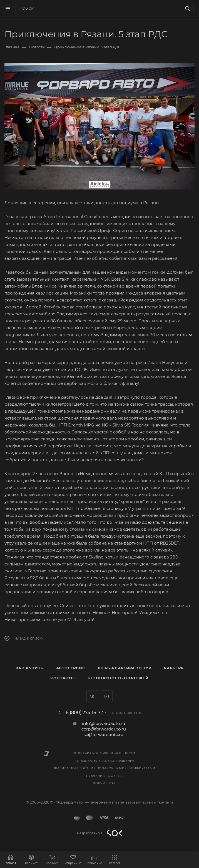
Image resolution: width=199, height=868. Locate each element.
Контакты (62, 678)
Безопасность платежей (118, 678)
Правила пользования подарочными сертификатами (104, 768)
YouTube (107, 696)
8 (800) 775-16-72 (84, 713)
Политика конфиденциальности (104, 753)
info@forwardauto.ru (104, 723)
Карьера (174, 668)
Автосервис (71, 668)
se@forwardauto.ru (104, 734)
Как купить (29, 668)
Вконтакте (92, 696)
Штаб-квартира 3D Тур (125, 668)
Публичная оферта (104, 776)
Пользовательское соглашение (104, 761)
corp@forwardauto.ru (104, 729)
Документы (104, 783)
